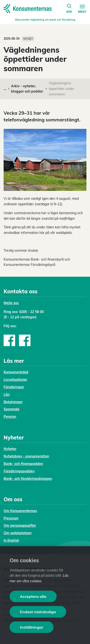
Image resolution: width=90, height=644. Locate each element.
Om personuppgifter (20, 525)
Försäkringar (14, 387)
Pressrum (11, 518)
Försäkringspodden (19, 471)
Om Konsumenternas (20, 511)
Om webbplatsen (18, 533)
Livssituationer (15, 380)
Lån (7, 394)
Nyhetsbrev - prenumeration (26, 456)
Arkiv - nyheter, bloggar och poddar (27, 89)
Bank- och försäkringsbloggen (28, 479)
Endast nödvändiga (38, 612)
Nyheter (10, 449)
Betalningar (13, 402)
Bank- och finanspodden (23, 464)
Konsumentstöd (16, 372)
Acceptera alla (33, 596)
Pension (10, 417)
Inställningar (32, 627)
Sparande (12, 409)
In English (11, 540)
